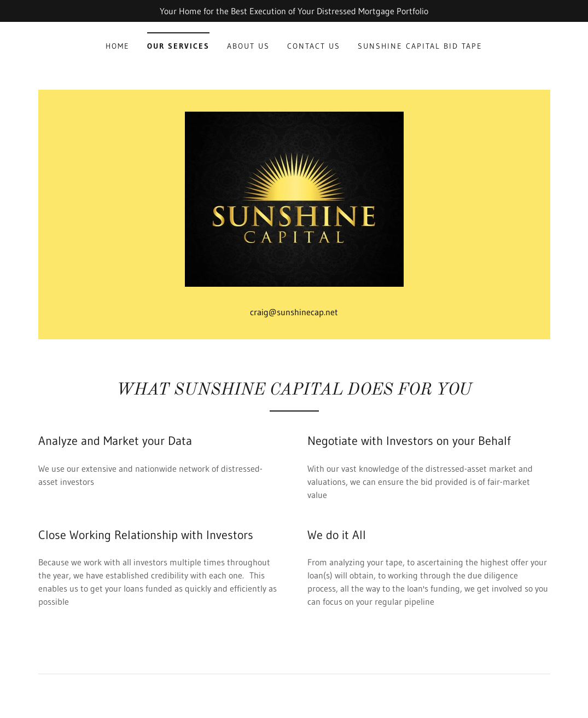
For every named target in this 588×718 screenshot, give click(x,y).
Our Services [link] (178, 46)
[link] (294, 198)
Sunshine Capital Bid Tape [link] (420, 46)
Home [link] (118, 46)
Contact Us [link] (314, 46)
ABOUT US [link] (248, 46)
